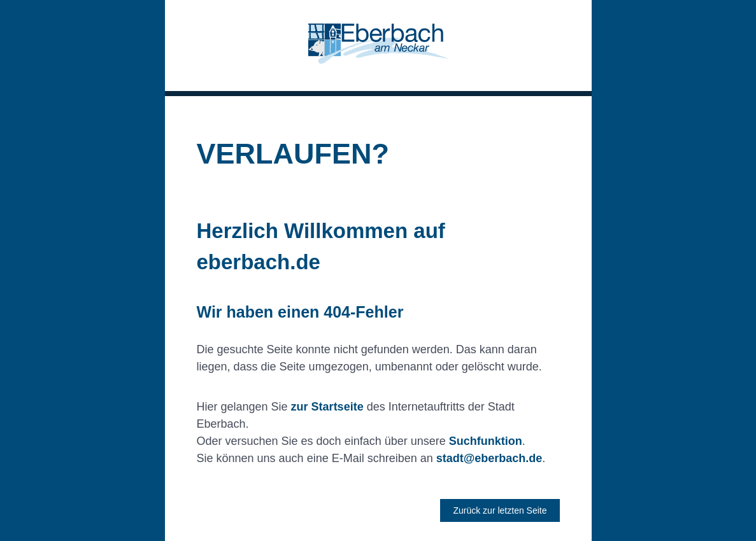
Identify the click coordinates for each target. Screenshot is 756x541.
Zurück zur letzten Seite (500, 510)
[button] (378, 46)
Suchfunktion (486, 441)
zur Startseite (327, 407)
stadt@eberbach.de (489, 458)
